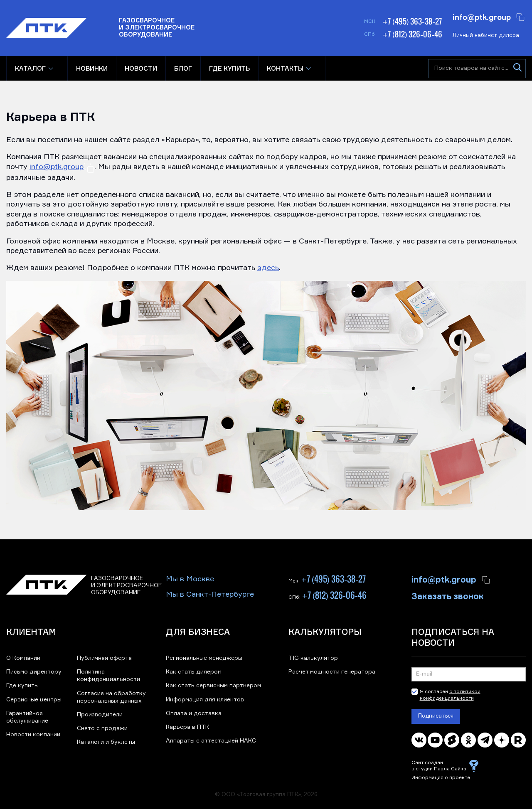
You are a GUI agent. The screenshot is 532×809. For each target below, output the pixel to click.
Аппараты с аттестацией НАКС (211, 741)
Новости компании (33, 735)
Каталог (30, 68)
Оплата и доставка (194, 713)
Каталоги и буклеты (106, 742)
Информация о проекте (441, 778)
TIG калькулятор (313, 658)
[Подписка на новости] (469, 674)
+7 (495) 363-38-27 (412, 21)
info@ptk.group (482, 17)
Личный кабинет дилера (486, 36)
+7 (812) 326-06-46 (412, 34)
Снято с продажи (102, 728)
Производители (100, 715)
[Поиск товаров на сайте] (477, 69)
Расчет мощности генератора (332, 672)
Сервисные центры (34, 700)
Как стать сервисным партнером (213, 686)
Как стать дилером (194, 672)
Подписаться (436, 716)
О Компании (23, 658)
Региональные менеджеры (204, 658)
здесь (268, 268)
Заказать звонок (448, 595)
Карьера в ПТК (187, 727)
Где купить (22, 686)
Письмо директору (34, 672)
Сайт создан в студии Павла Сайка (439, 766)
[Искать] (517, 69)
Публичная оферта (104, 658)
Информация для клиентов (205, 700)
